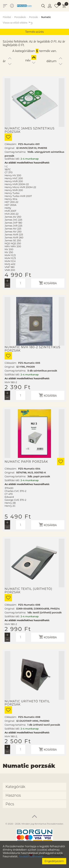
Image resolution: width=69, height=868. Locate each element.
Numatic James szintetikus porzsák (30, 130)
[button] (43, 6)
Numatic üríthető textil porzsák (27, 703)
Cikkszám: (11, 144)
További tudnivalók (31, 856)
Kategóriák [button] (15, 787)
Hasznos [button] (13, 795)
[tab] (34, 787)
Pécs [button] (10, 804)
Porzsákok (20, 17)
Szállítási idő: (12, 159)
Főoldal (7, 17)
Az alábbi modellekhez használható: (27, 163)
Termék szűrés (34, 32)
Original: (10, 148)
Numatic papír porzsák (26, 462)
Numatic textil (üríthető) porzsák (28, 591)
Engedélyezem (54, 861)
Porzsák (33, 17)
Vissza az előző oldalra (17, 23)
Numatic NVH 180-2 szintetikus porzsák (32, 349)
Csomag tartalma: (15, 152)
